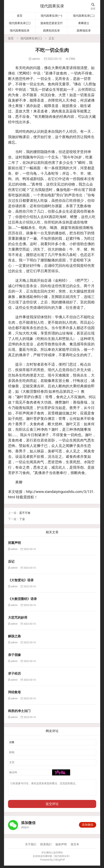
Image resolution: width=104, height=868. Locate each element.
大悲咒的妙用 (18, 618)
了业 (22, 519)
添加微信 (88, 827)
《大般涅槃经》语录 (22, 599)
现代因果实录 (52, 6)
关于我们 (31, 847)
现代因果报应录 (20, 31)
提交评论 (52, 806)
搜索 (93, 7)
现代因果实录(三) (20, 23)
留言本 (75, 847)
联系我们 (46, 847)
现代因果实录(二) (84, 16)
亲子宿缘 (14, 655)
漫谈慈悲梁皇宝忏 (51, 23)
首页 (20, 16)
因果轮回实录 (51, 31)
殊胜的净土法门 (19, 711)
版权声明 (61, 847)
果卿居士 (84, 23)
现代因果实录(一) (51, 16)
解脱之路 (14, 636)
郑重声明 (14, 543)
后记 (11, 561)
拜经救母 (14, 692)
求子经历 (14, 674)
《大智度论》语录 (21, 580)
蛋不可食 (25, 513)
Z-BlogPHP (59, 862)
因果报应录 (84, 31)
